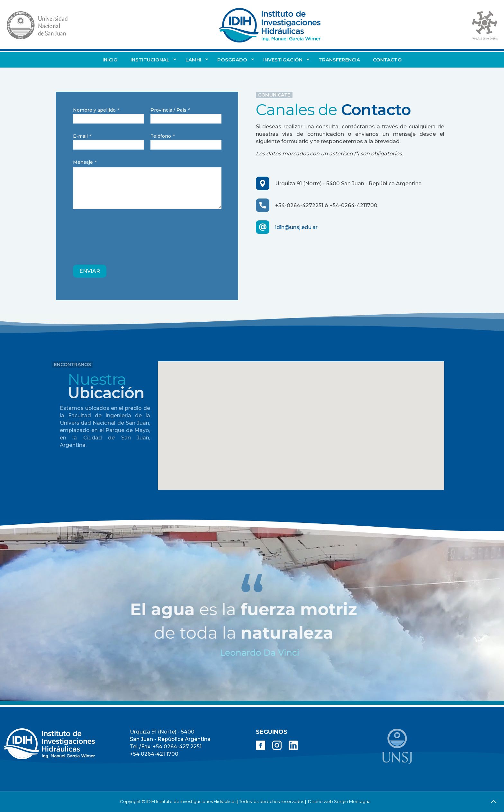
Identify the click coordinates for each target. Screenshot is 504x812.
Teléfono (186, 141)
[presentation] (122, 237)
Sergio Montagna (352, 801)
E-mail (108, 141)
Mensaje (147, 184)
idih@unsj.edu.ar (296, 227)
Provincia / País (186, 115)
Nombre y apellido (108, 115)
